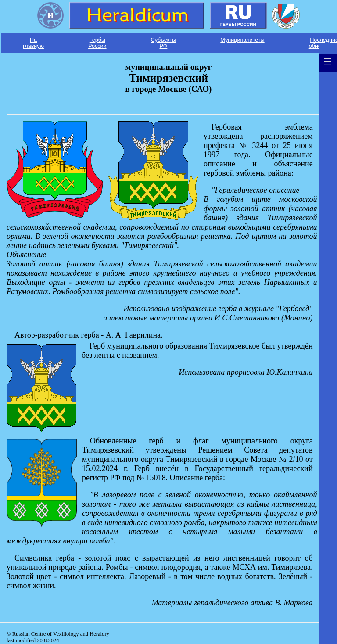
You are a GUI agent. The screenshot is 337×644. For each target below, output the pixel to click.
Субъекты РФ (164, 43)
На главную (33, 43)
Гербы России (97, 43)
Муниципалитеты (242, 40)
